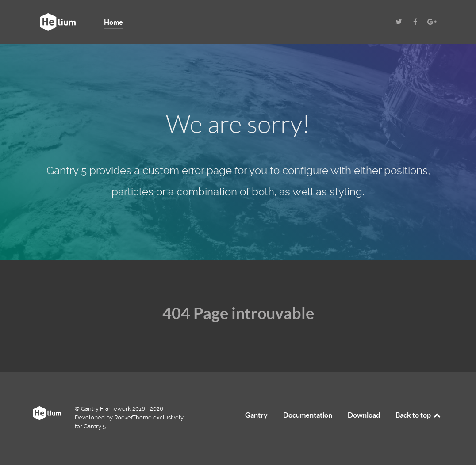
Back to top (418, 415)
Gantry (256, 415)
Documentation (308, 415)
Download (364, 415)
